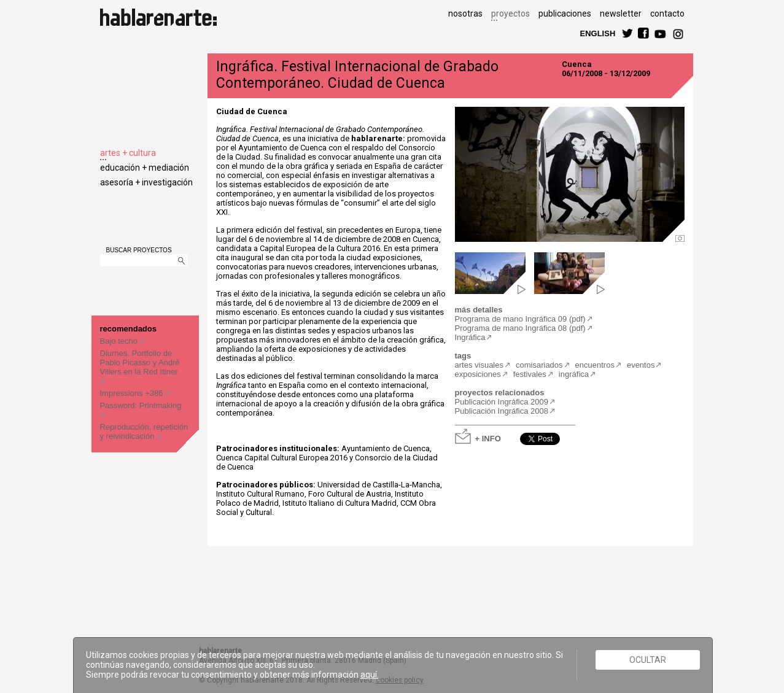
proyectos (510, 14)
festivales (530, 374)
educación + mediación (145, 168)
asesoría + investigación (146, 182)
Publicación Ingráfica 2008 (502, 411)
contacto (667, 14)
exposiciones (478, 374)
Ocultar (648, 660)
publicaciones (565, 14)
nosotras (465, 14)
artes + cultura (128, 153)
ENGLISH (598, 33)
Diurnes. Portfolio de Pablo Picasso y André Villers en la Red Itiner (140, 362)
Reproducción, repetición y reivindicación (144, 432)
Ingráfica (470, 337)
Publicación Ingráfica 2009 (502, 402)
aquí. (370, 675)
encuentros (595, 365)
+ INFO (488, 438)
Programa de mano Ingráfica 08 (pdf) (520, 328)
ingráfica (574, 374)
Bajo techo (120, 341)
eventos (641, 365)
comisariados (539, 365)
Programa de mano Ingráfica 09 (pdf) (520, 319)
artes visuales (479, 365)
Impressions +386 (133, 393)
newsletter (621, 14)
